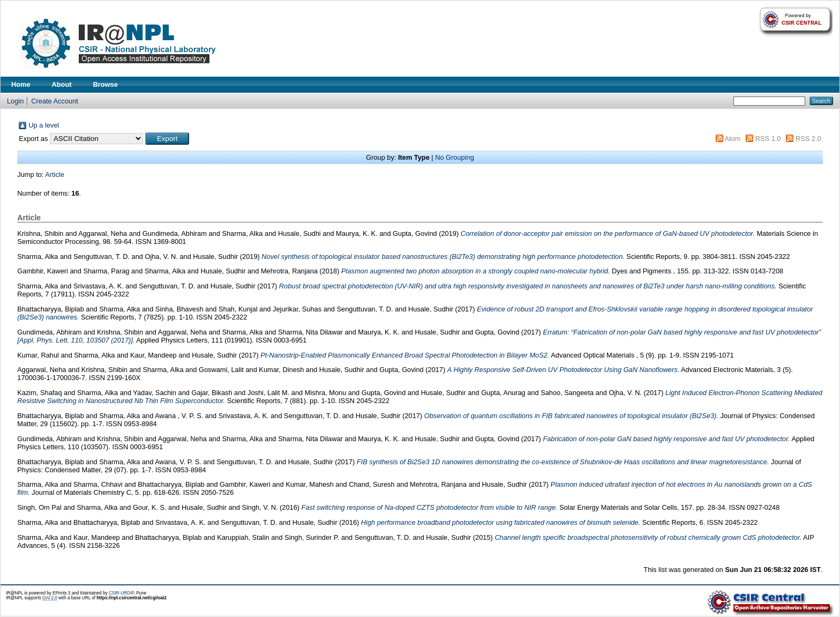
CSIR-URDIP (121, 593)
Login (15, 101)
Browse (106, 84)
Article (55, 174)
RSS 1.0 (768, 139)
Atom (732, 139)
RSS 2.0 (808, 139)
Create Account (55, 101)
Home (21, 84)
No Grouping (455, 157)
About (62, 84)
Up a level (44, 125)
